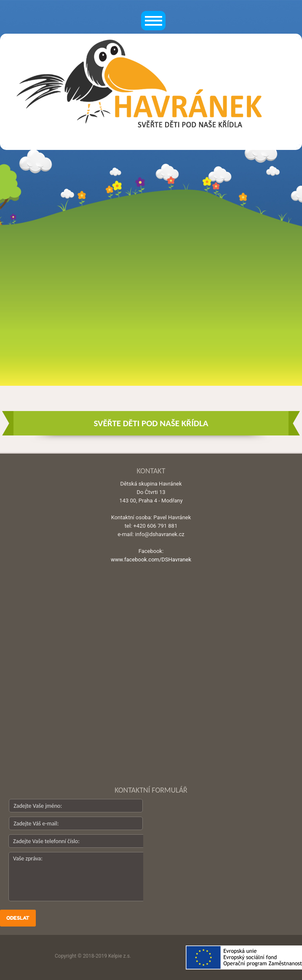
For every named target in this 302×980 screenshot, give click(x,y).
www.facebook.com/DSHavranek (151, 559)
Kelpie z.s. (120, 956)
